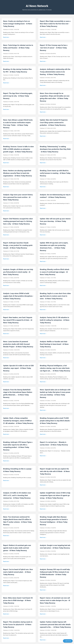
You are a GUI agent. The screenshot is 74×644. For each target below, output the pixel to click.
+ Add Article (68, 641)
